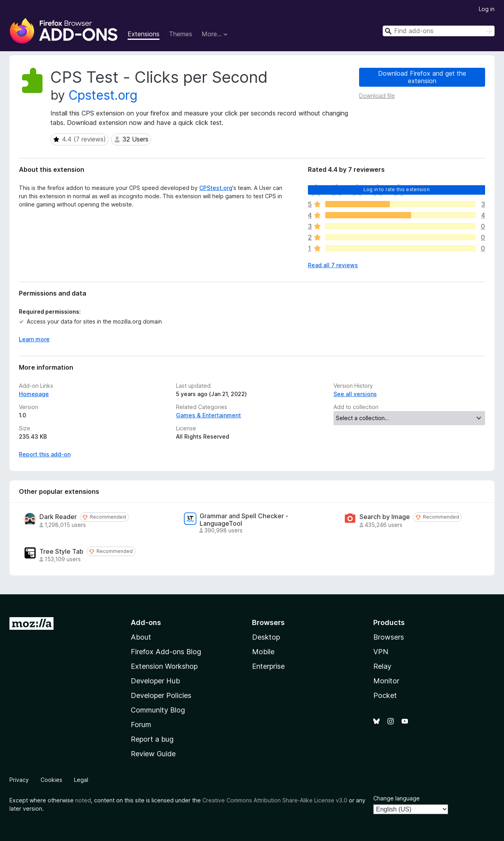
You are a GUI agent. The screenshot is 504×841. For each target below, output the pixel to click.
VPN (381, 652)
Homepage (34, 394)
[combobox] (439, 31)
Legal (81, 780)
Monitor (386, 681)
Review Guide (153, 754)
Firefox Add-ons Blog (166, 652)
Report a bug (152, 739)
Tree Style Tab (61, 552)
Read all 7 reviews (333, 265)
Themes (181, 34)
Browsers (389, 637)
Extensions (144, 34)
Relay (382, 666)
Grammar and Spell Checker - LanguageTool (244, 520)
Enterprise (268, 666)
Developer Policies (161, 695)
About (141, 637)
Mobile (263, 652)
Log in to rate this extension (397, 189)
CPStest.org (216, 188)
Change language (397, 798)
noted (83, 800)
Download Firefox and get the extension (422, 77)
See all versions (355, 394)
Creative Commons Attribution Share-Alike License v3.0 (275, 800)
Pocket (385, 695)
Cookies (51, 780)
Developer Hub (155, 681)
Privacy (19, 780)
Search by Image (385, 517)
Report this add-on (45, 454)
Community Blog (158, 710)
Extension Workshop (164, 666)
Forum (141, 725)
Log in (487, 9)
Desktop (266, 637)
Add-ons (146, 622)
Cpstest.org (103, 95)
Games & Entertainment (208, 415)
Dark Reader (58, 517)
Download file (377, 96)
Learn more (34, 339)
